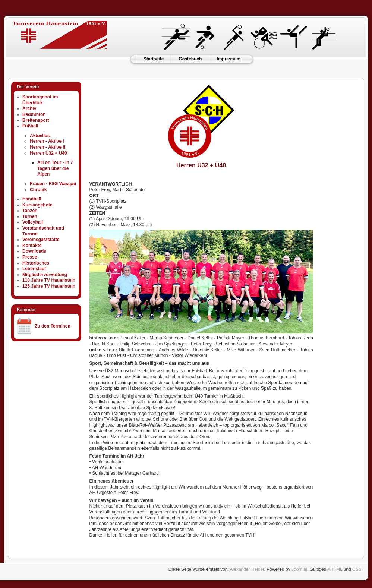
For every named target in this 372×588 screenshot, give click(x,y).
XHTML (335, 569)
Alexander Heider (247, 569)
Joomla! (299, 569)
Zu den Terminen (53, 326)
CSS (357, 569)
